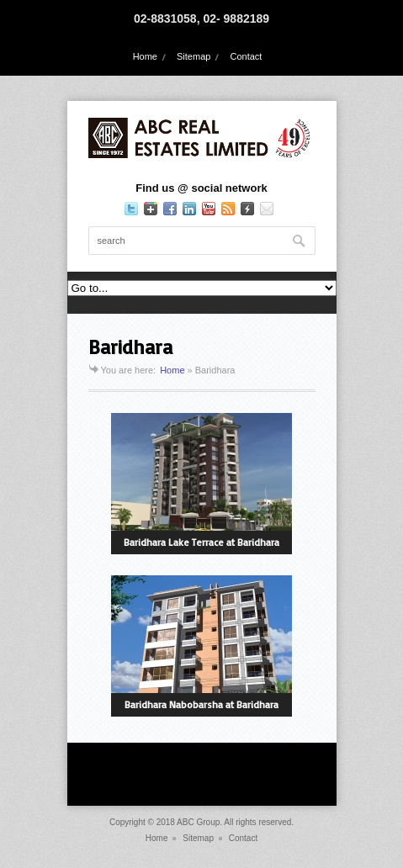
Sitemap (194, 56)
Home (145, 56)
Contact (246, 56)
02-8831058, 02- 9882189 (201, 19)
